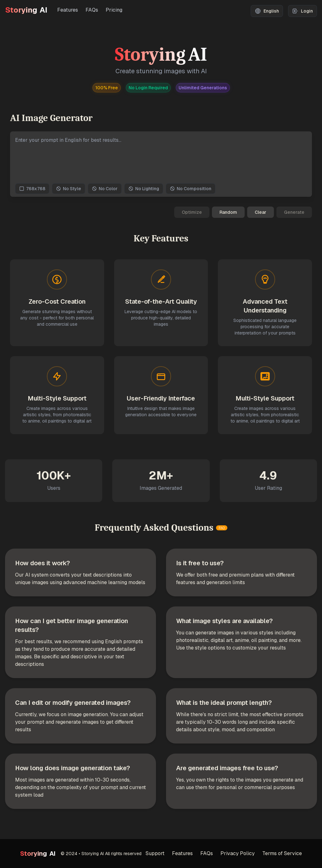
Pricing (114, 10)
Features (68, 10)
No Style (69, 189)
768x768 (32, 189)
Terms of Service (282, 853)
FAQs (92, 10)
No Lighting (144, 189)
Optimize (192, 212)
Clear (261, 212)
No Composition (191, 189)
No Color (105, 189)
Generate (294, 212)
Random (228, 212)
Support (155, 853)
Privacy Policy (238, 853)
